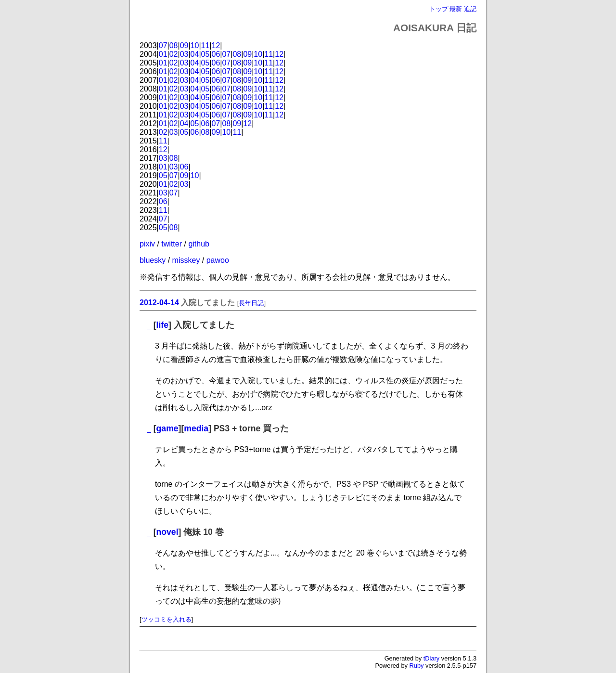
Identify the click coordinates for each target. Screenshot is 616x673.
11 (205, 45)
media (196, 428)
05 (205, 54)
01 (163, 54)
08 (174, 45)
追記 (470, 9)
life (162, 325)
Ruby (417, 666)
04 (195, 54)
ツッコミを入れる (167, 619)
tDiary (431, 658)
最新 (456, 9)
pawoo (218, 260)
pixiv (147, 244)
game (167, 428)
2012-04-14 (159, 303)
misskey (186, 260)
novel (167, 532)
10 (195, 45)
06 (216, 54)
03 (184, 54)
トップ (439, 9)
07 (163, 45)
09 (184, 45)
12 (216, 45)
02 (174, 54)
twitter (172, 244)
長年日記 (251, 303)
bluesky (153, 260)
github (199, 244)
